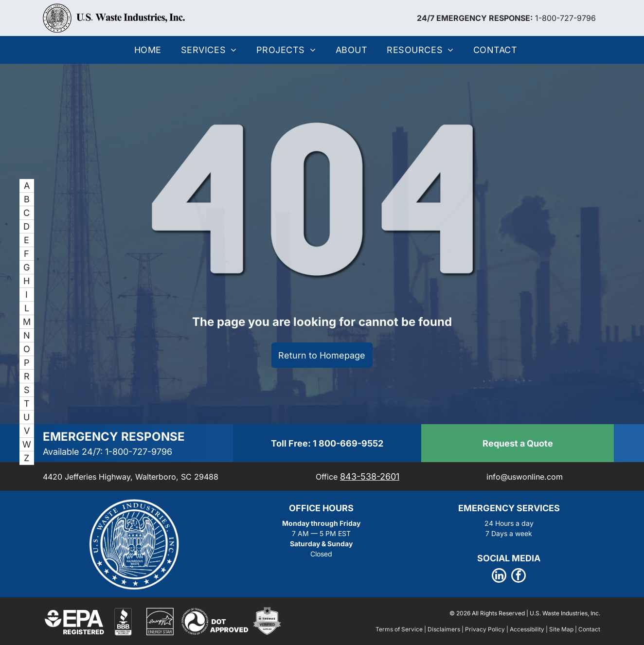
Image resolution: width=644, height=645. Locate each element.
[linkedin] (499, 577)
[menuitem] (148, 50)
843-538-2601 (370, 476)
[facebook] (519, 577)
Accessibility (527, 629)
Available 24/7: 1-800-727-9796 (107, 452)
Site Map (561, 629)
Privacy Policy (485, 629)
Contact (589, 629)
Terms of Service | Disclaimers (418, 629)
